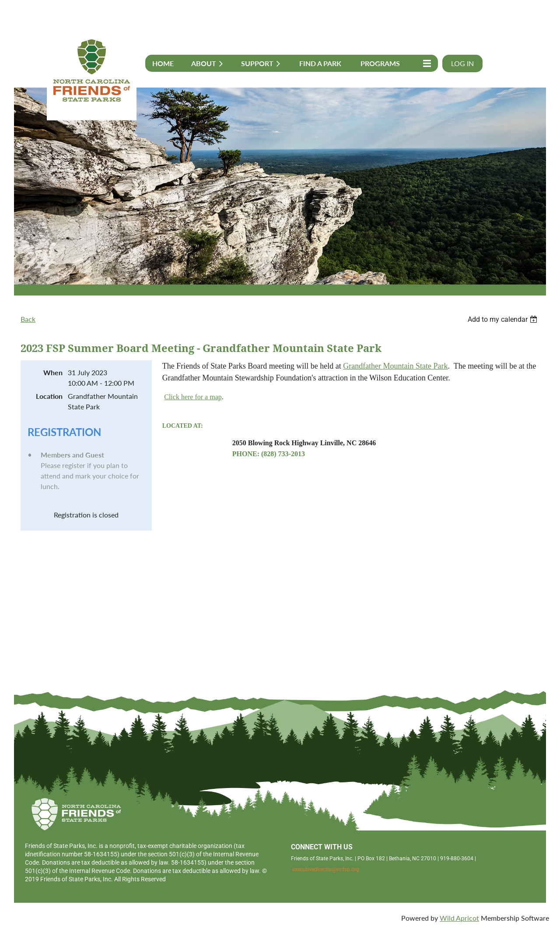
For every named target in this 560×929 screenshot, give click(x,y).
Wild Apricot (459, 918)
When (53, 372)
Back (28, 319)
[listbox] (504, 319)
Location (49, 396)
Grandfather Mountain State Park (395, 366)
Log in (462, 63)
